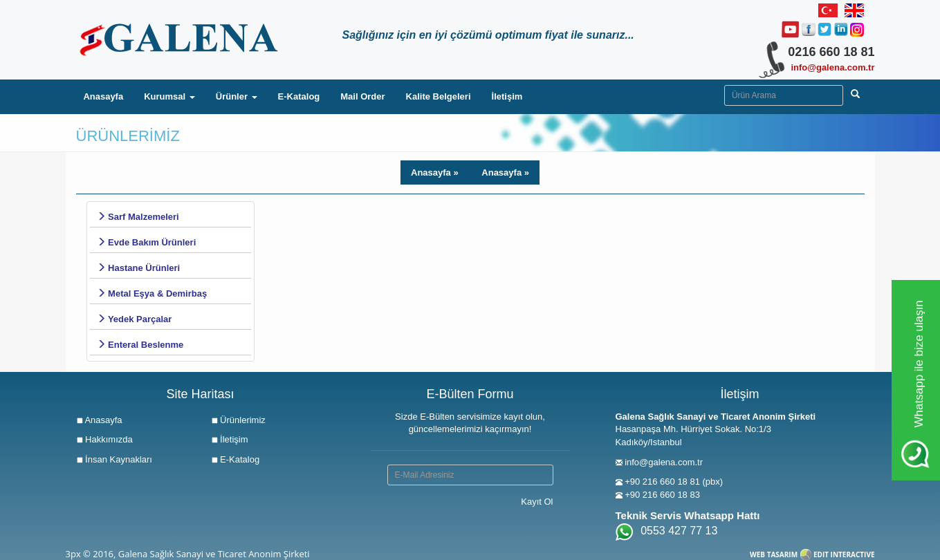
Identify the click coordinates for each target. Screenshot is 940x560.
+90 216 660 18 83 (662, 495)
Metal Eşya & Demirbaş (152, 293)
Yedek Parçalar (135, 319)
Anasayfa (108, 95)
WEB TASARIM (774, 554)
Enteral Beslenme (140, 345)
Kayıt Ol (537, 502)
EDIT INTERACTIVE (844, 554)
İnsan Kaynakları (114, 459)
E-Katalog (299, 96)
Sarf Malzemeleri (138, 217)
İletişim (507, 96)
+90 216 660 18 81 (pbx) (674, 482)
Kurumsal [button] (169, 96)
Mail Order (362, 96)
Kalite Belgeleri (439, 96)
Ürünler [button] (237, 96)
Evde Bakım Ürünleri (147, 242)
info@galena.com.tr (832, 67)
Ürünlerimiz (238, 420)
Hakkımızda (104, 439)
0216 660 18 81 (831, 52)
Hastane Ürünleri (139, 268)
